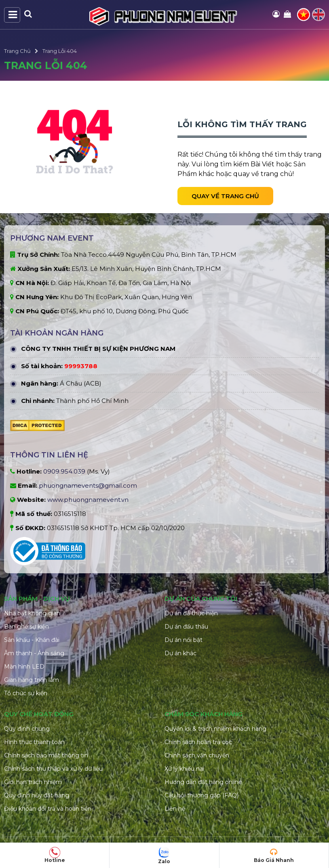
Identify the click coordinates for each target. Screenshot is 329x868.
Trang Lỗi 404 (60, 51)
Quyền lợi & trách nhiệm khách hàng (215, 729)
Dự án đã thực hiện (191, 613)
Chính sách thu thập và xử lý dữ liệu (53, 769)
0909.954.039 (64, 471)
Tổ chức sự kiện (26, 693)
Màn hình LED (24, 667)
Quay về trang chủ (225, 196)
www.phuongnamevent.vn (88, 500)
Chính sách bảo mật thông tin (46, 755)
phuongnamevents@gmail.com (88, 485)
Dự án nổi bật (183, 640)
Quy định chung (27, 729)
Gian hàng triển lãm (32, 680)
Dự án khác (180, 653)
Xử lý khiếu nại (184, 769)
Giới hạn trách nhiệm (33, 782)
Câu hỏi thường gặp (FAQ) (201, 795)
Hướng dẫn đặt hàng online (203, 782)
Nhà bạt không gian (32, 613)
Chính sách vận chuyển (197, 755)
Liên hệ (175, 809)
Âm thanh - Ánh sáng (34, 653)
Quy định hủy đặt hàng (37, 795)
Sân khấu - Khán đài (32, 640)
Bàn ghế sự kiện (26, 627)
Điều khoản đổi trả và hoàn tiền (48, 809)
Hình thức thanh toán (34, 742)
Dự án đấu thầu (186, 627)
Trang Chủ (17, 51)
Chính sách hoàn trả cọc (198, 742)
